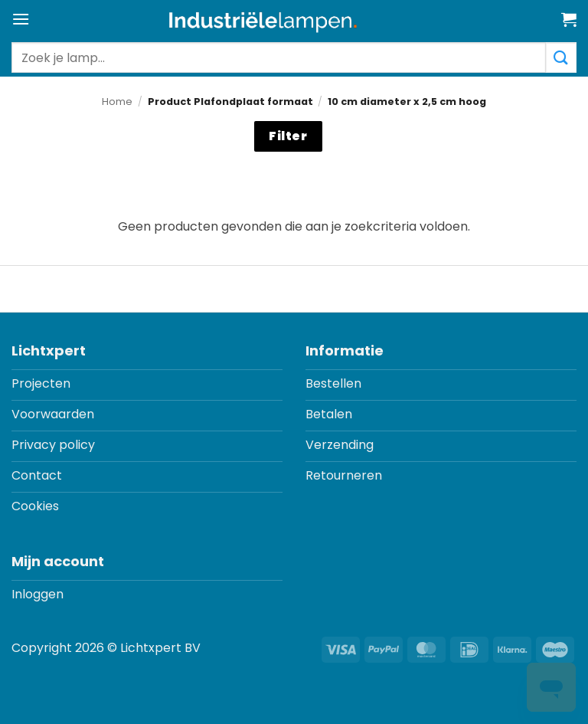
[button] (21, 19)
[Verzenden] (561, 57)
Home (117, 102)
